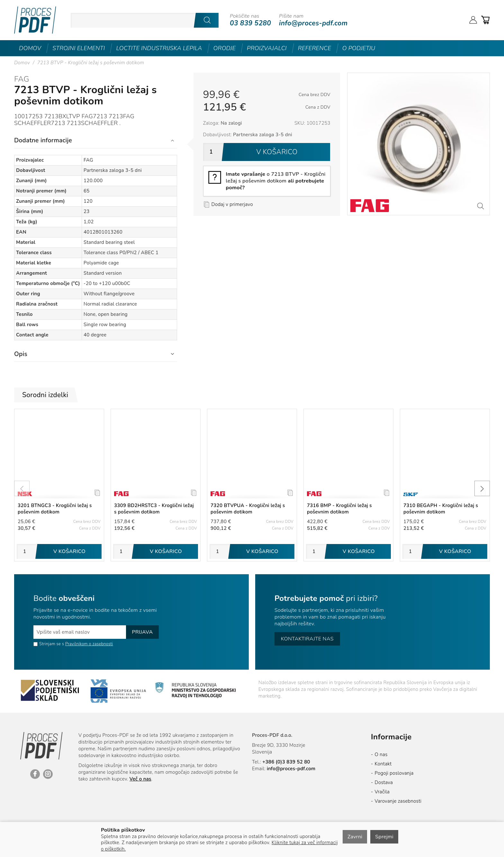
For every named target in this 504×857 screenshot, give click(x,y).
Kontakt (383, 764)
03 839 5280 (250, 23)
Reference (315, 48)
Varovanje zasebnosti (398, 801)
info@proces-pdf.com (313, 23)
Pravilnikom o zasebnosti (89, 644)
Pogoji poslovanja (394, 773)
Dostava (384, 782)
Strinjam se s (49, 644)
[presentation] (22, 488)
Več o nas (140, 779)
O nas (381, 754)
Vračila (382, 792)
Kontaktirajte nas (307, 639)
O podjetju (359, 48)
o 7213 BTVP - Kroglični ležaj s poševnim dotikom (276, 181)
